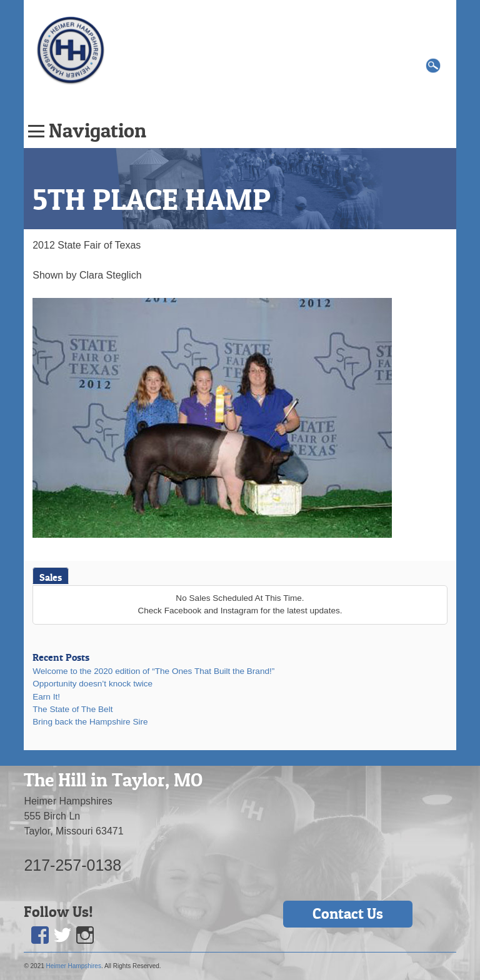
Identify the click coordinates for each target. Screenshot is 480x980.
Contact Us (348, 913)
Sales (51, 577)
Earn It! (46, 697)
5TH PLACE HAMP (152, 199)
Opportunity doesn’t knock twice (92, 684)
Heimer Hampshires (74, 966)
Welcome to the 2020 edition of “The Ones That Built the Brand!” (153, 671)
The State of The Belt (72, 709)
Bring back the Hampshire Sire (90, 722)
